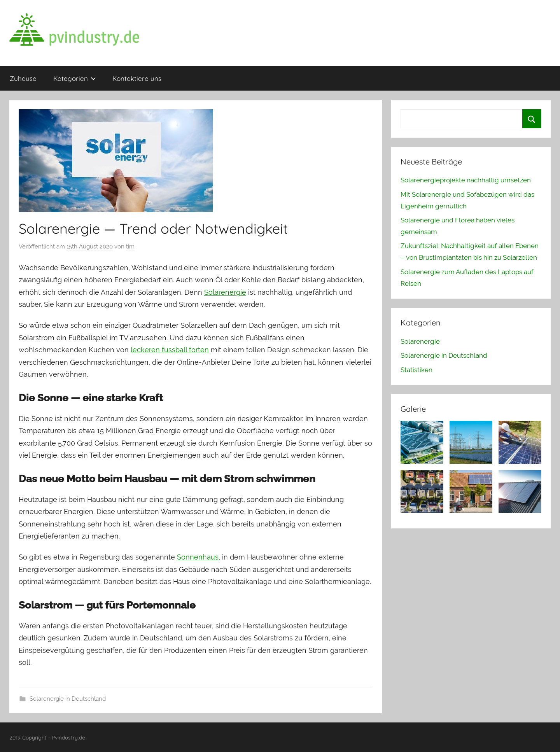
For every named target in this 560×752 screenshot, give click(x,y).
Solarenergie (225, 292)
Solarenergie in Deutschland (68, 699)
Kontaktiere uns (137, 78)
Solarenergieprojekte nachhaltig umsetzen (466, 180)
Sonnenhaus (198, 557)
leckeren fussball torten (170, 350)
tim (130, 247)
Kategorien (75, 78)
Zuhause (23, 78)
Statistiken (416, 370)
